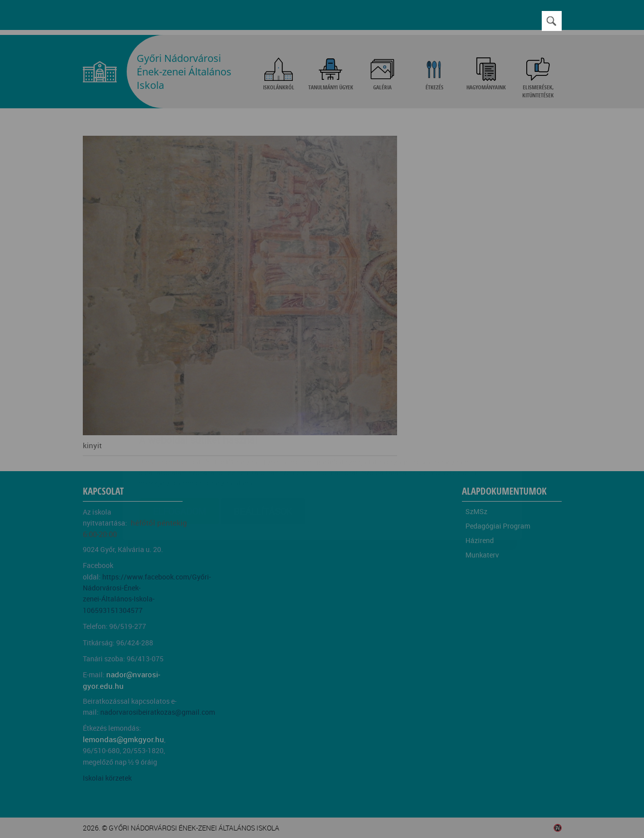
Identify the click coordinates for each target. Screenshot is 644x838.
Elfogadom (179, 452)
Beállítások (263, 452)
